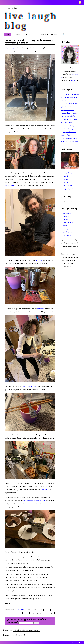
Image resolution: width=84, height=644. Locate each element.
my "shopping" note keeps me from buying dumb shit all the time (70, 97)
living (29, 610)
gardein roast (45, 490)
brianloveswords (68, 232)
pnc (52, 613)
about (8, 34)
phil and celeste (9, 185)
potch (65, 226)
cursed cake (39, 260)
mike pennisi (67, 235)
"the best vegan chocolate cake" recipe (34, 500)
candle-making (10, 613)
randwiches (67, 219)
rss (25, 619)
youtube (66, 182)
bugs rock (74, 80)
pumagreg (40, 613)
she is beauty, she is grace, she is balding (26, 630)
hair (47, 613)
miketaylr (66, 229)
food (35, 610)
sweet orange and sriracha (30, 386)
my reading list (31, 34)
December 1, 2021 (18, 610)
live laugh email (68, 186)
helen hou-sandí (68, 222)
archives (18, 34)
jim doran (66, 216)
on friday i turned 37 (19, 635)
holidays (19, 613)
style (41, 610)
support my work (68, 189)
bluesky (65, 179)
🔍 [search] (64, 34)
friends (26, 613)
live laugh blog (31, 21)
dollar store (41, 309)
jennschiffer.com (68, 173)
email (73, 201)
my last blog (10, 48)
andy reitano (67, 213)
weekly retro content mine (49, 34)
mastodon (66, 176)
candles (47, 610)
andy (33, 613)
